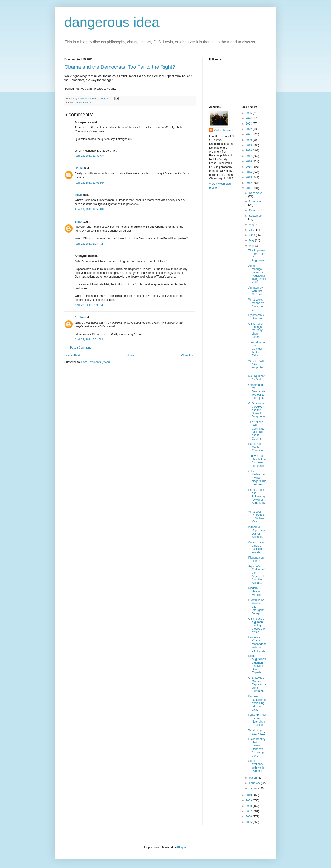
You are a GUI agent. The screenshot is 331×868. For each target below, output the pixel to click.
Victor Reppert (223, 130)
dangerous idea (112, 22)
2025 (249, 113)
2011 (249, 188)
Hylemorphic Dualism (256, 317)
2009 (249, 800)
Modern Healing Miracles (255, 591)
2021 (249, 134)
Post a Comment (80, 348)
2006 (249, 817)
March (253, 778)
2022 (249, 129)
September (256, 216)
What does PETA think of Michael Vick (257, 517)
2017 (249, 156)
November (255, 201)
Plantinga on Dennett (256, 559)
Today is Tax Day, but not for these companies (257, 461)
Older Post (188, 355)
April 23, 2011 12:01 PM (90, 183)
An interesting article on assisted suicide (257, 547)
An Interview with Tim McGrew (256, 291)
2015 (249, 167)
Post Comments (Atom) (96, 362)
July (252, 230)
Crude (79, 168)
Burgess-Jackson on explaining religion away (257, 703)
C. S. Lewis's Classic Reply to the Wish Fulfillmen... (257, 684)
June (252, 235)
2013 (249, 177)
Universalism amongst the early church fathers (256, 330)
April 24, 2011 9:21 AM (89, 340)
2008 (249, 806)
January (254, 788)
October (254, 210)
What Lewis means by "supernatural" (257, 305)
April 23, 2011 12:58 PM (90, 209)
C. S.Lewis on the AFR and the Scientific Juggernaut (257, 410)
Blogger (182, 848)
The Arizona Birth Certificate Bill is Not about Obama (256, 430)
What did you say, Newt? (257, 732)
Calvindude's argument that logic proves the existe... (256, 625)
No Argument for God (256, 378)
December (255, 193)
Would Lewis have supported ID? (256, 366)
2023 (249, 124)
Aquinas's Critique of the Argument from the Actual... (256, 575)
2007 (249, 811)
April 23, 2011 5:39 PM (89, 305)
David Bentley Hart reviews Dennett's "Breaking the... (257, 747)
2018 (249, 150)
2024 (249, 118)
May (252, 240)
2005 (249, 822)
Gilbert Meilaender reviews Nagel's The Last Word (257, 478)
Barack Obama (83, 102)
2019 (249, 145)
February (255, 783)
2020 (249, 140)
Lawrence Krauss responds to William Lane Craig (257, 644)
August (254, 224)
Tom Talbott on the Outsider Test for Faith (257, 349)
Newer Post (73, 355)
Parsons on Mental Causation (256, 447)
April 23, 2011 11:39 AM (89, 156)
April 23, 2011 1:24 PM (89, 244)
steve (78, 195)
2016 (249, 161)
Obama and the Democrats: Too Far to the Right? (120, 67)
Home (131, 355)
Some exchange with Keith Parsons (256, 766)
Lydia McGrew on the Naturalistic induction (257, 720)
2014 (249, 172)
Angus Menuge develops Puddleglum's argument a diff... (257, 274)
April (252, 246)
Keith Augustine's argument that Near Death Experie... (257, 664)
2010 (249, 795)
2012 (249, 183)
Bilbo (78, 222)
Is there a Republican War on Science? (257, 532)
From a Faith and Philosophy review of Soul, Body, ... (257, 498)
